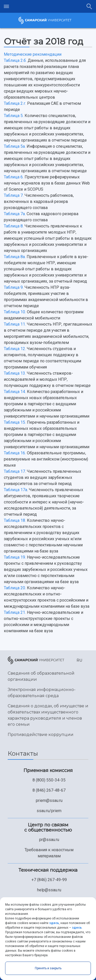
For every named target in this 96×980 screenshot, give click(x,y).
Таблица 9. (14, 287)
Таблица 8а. (15, 257)
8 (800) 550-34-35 (49, 780)
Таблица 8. (14, 226)
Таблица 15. (15, 422)
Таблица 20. (15, 588)
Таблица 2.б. (15, 60)
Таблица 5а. (15, 146)
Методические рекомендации (33, 54)
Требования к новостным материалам (49, 853)
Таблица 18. (15, 520)
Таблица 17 (14, 471)
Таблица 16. (15, 453)
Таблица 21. (15, 612)
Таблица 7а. (15, 214)
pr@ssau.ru (49, 840)
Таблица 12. (15, 349)
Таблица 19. (15, 557)
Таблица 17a (15, 490)
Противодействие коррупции (41, 735)
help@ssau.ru (49, 890)
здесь (54, 923)
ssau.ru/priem (49, 811)
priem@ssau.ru (49, 800)
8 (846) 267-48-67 (49, 790)
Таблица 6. (14, 177)
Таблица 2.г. (15, 103)
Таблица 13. (15, 373)
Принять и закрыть (48, 968)
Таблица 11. (15, 324)
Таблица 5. (14, 116)
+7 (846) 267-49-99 (49, 880)
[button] (78, 660)
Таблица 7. (14, 195)
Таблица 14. (15, 392)
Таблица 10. (15, 312)
